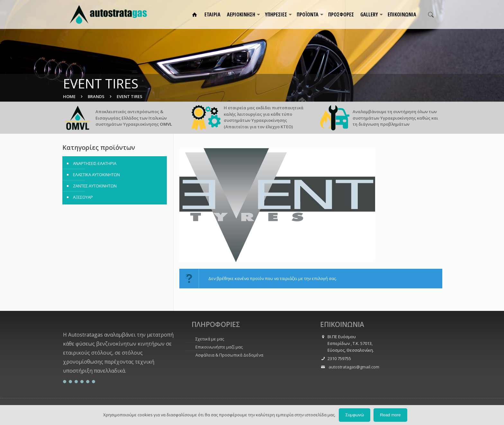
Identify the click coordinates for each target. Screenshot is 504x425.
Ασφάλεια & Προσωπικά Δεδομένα (229, 355)
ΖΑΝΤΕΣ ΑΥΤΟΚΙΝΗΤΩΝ (95, 186)
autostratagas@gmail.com (353, 367)
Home (69, 96)
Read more (390, 415)
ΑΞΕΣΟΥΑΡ (83, 197)
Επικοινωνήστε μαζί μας (219, 347)
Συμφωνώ (355, 415)
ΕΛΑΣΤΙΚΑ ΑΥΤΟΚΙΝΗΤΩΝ (96, 175)
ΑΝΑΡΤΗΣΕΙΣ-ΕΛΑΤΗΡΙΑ (95, 163)
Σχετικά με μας (210, 339)
